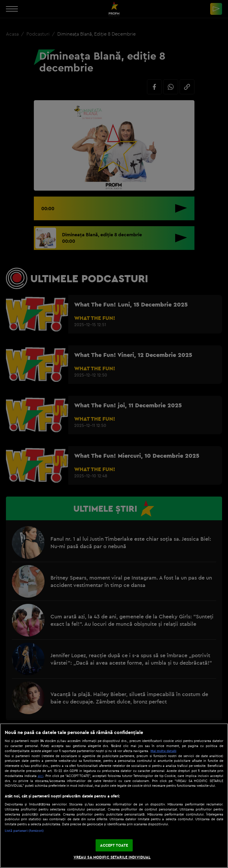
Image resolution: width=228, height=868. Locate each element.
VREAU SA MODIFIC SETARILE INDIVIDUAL (112, 857)
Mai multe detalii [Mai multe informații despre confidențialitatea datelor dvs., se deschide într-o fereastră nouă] (163, 751)
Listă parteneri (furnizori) (24, 831)
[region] (114, 796)
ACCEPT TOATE (114, 845)
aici (41, 776)
